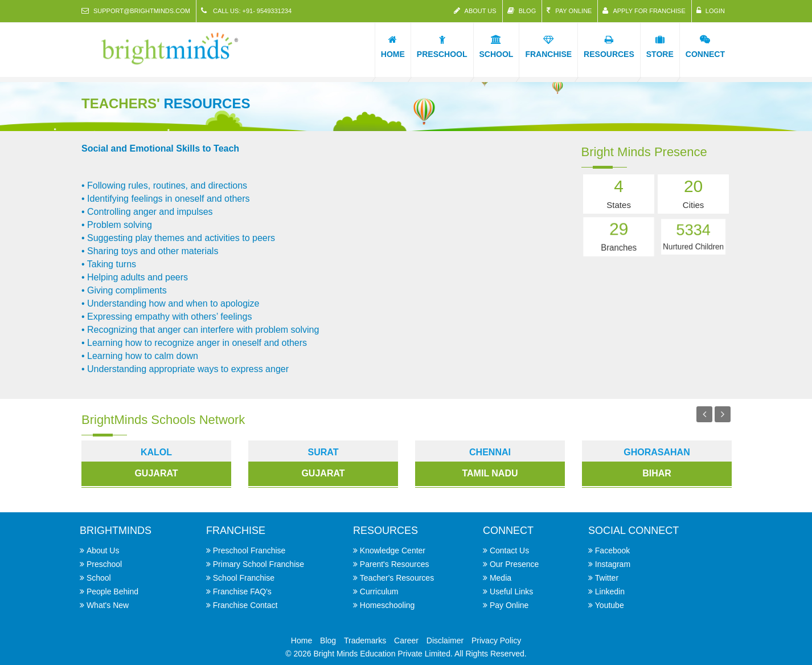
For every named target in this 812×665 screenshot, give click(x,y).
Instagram (613, 564)
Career (406, 640)
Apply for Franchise (644, 11)
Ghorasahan (657, 452)
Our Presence (514, 564)
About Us (475, 11)
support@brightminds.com (136, 11)
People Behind (112, 591)
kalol (156, 452)
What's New (108, 605)
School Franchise (244, 578)
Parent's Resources (395, 564)
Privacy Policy (496, 640)
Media (501, 578)
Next (723, 414)
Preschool (104, 564)
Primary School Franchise (259, 564)
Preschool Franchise (249, 550)
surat (323, 452)
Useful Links (511, 591)
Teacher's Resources (397, 578)
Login (711, 11)
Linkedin (610, 591)
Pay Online (569, 11)
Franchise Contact (245, 605)
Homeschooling (387, 605)
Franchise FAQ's (242, 591)
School (99, 578)
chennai (490, 452)
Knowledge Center (393, 550)
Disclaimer (445, 640)
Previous (704, 414)
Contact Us (509, 550)
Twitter (607, 578)
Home (302, 640)
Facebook (612, 550)
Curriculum (379, 591)
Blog (522, 11)
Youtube (610, 605)
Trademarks (365, 640)
